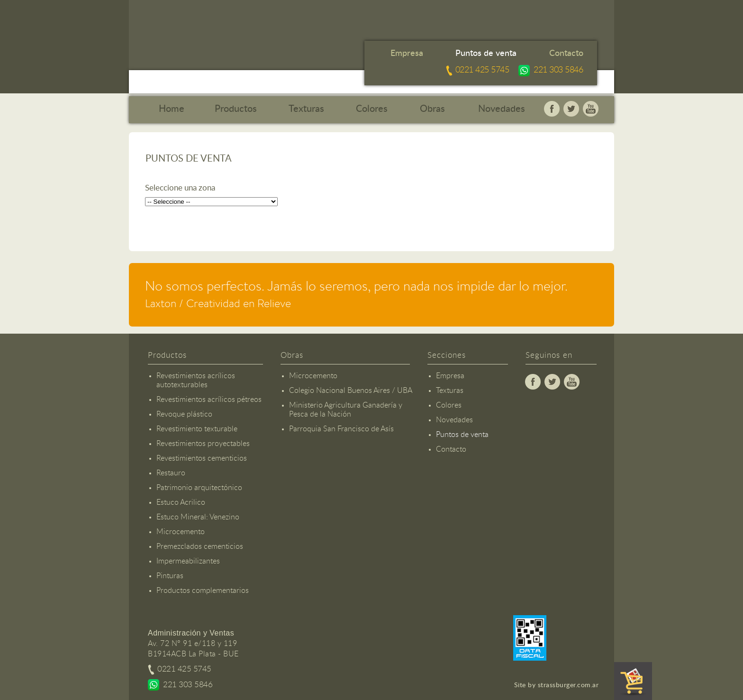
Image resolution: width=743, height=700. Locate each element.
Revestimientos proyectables (203, 444)
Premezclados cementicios (200, 546)
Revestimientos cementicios (202, 458)
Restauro (171, 473)
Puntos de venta (486, 54)
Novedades (502, 109)
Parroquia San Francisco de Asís (341, 429)
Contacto (566, 54)
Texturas (306, 109)
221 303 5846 (558, 70)
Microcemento (181, 532)
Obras (432, 109)
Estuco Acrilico (181, 502)
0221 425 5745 (482, 70)
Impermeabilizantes (188, 561)
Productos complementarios (203, 591)
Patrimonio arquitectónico (199, 488)
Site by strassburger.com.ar (557, 685)
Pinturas (170, 576)
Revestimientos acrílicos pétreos (209, 400)
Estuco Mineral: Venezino (198, 517)
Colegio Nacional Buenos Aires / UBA (351, 391)
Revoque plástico (184, 414)
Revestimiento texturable (197, 429)
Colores (372, 109)
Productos (236, 109)
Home (172, 109)
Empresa (407, 54)
